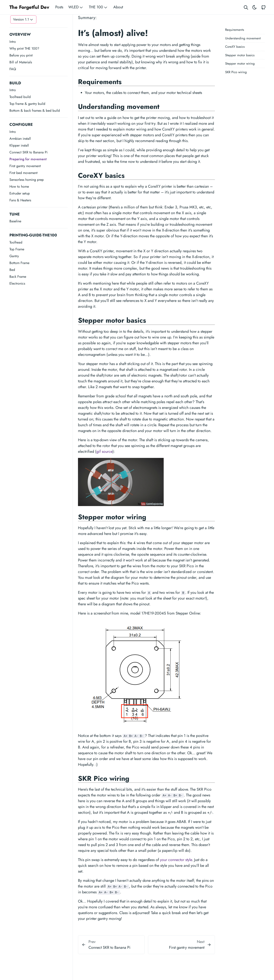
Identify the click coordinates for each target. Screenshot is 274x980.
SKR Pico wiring (236, 72)
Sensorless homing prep (27, 180)
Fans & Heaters (20, 200)
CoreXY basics (235, 47)
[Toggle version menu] (23, 19)
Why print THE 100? (24, 48)
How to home (19, 186)
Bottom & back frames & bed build (35, 111)
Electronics (17, 283)
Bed (12, 270)
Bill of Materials (21, 62)
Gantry (14, 256)
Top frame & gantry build (27, 104)
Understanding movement (243, 38)
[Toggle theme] (255, 7)
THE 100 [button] (99, 7)
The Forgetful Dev (29, 7)
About (118, 7)
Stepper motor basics (240, 55)
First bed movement (23, 173)
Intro (13, 42)
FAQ (13, 69)
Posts (59, 7)
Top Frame (17, 249)
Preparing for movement (28, 159)
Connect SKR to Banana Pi (28, 152)
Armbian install (20, 139)
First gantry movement (25, 166)
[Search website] (246, 7)
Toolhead (16, 242)
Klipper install (19, 145)
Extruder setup (20, 193)
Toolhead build (20, 97)
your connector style (176, 860)
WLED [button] (76, 7)
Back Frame (18, 277)
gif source (104, 451)
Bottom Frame (19, 263)
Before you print (21, 55)
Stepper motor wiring (240, 64)
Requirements (235, 30)
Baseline (15, 221)
